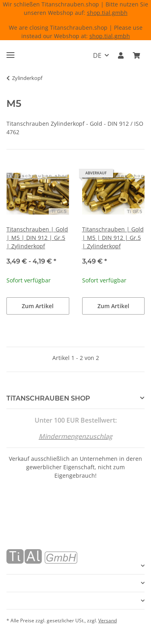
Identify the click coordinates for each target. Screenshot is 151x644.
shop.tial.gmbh (107, 13)
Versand (108, 620)
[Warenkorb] (137, 55)
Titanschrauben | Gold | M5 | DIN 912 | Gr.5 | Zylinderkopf (37, 238)
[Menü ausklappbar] (10, 52)
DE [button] (97, 55)
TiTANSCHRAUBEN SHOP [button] (48, 398)
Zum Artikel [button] (38, 306)
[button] (121, 55)
